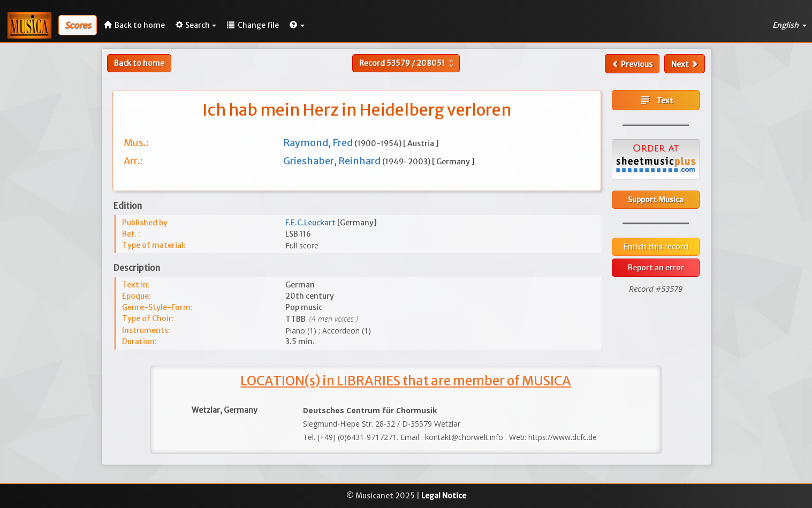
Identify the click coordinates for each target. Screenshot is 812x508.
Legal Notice (444, 496)
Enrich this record (656, 247)
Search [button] (196, 25)
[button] (297, 25)
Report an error (656, 268)
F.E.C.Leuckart (311, 223)
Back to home (139, 63)
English (790, 25)
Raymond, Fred (319, 143)
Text (656, 100)
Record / (408, 63)
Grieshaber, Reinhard (333, 161)
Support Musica (656, 200)
